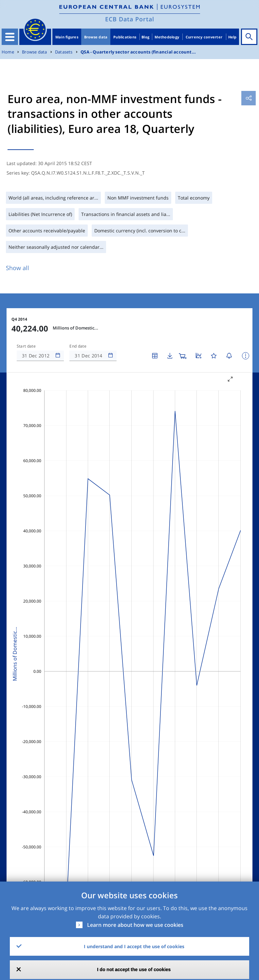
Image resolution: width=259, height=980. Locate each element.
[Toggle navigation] (10, 37)
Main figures (67, 37)
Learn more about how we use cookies (135, 925)
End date (78, 346)
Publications (125, 37)
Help (232, 37)
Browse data (96, 37)
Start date (26, 346)
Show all (18, 268)
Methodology (167, 37)
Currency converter (204, 37)
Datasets (64, 52)
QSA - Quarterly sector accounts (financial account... (138, 52)
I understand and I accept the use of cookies (134, 946)
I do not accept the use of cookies (134, 969)
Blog (145, 37)
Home (8, 52)
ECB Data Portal (130, 19)
